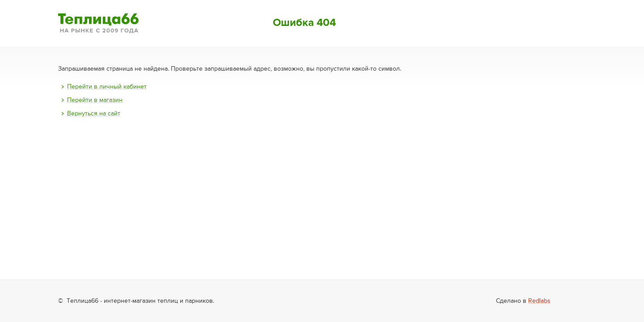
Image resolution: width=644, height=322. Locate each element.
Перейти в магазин (95, 100)
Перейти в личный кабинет (107, 87)
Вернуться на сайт (94, 114)
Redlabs (539, 301)
